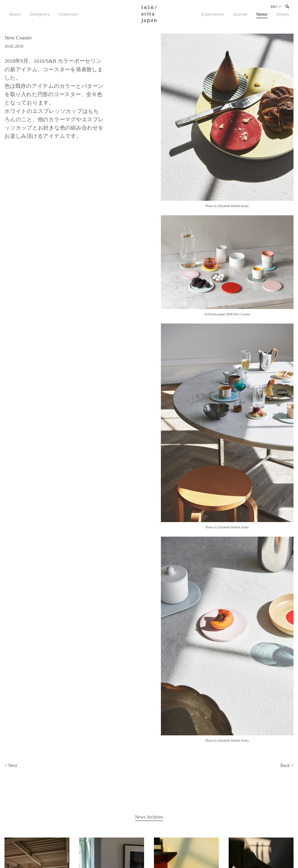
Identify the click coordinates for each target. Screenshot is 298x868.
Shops (283, 14)
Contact (190, 817)
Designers (40, 14)
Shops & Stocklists (28, 817)
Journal (240, 14)
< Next (11, 268)
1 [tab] (220, 247)
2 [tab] (225, 247)
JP (280, 7)
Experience (213, 14)
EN (273, 7)
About (15, 14)
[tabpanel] (227, 121)
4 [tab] (236, 247)
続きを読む (37, 505)
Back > (287, 268)
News (262, 14)
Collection (68, 14)
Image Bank (79, 817)
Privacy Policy (20, 852)
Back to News (149, 743)
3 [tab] (230, 247)
